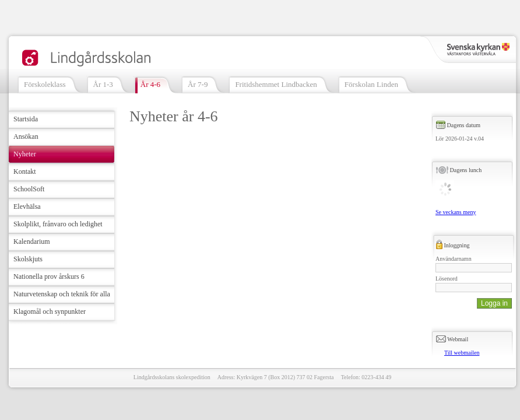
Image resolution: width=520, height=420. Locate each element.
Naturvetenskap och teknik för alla (62, 294)
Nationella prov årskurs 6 (49, 276)
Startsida (26, 119)
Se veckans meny (456, 212)
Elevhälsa (27, 206)
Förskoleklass (45, 84)
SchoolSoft (29, 189)
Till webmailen (462, 353)
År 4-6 (150, 84)
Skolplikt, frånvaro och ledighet (58, 224)
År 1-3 (103, 84)
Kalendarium (32, 242)
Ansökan (26, 136)
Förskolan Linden (371, 84)
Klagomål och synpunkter (50, 311)
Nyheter (25, 154)
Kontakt (25, 171)
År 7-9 (198, 84)
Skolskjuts (28, 259)
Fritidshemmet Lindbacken (276, 84)
